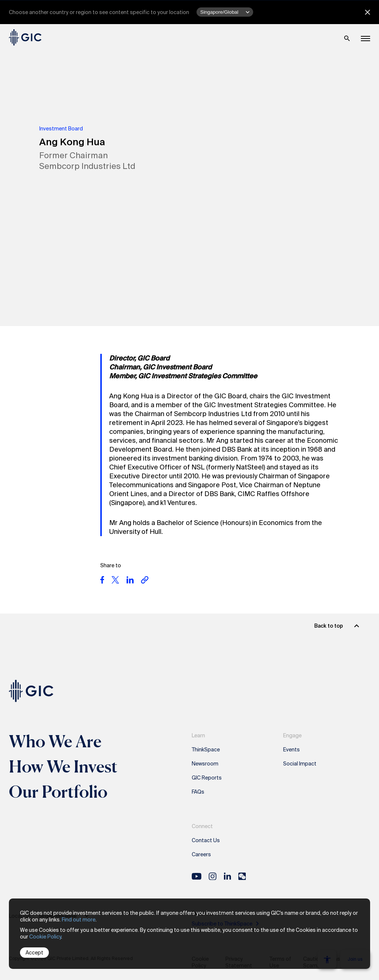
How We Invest (63, 766)
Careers (201, 854)
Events (291, 750)
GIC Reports (207, 778)
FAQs (198, 792)
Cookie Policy (45, 937)
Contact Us (206, 840)
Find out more (79, 920)
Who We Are (55, 741)
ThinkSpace (206, 750)
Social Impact (300, 764)
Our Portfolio (58, 791)
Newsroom (205, 764)
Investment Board (61, 129)
